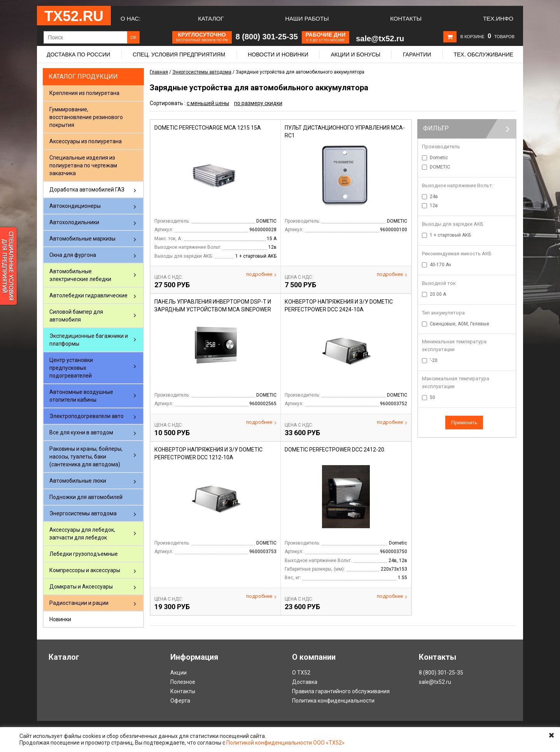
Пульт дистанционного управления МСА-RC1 (345, 132)
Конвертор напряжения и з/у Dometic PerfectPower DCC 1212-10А (208, 453)
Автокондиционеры (75, 206)
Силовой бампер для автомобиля (76, 316)
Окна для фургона (73, 255)
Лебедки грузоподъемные (84, 554)
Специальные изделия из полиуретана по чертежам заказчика (83, 165)
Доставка (305, 682)
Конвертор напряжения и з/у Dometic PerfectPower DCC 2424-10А (339, 306)
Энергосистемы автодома (83, 513)
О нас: (130, 18)
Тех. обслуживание (483, 54)
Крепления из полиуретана (84, 93)
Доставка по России (78, 54)
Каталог (211, 18)
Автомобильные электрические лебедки (80, 275)
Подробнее (261, 274)
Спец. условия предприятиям (179, 54)
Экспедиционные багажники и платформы (89, 340)
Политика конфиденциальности (333, 701)
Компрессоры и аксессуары (85, 570)
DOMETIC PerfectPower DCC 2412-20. (335, 450)
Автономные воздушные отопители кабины (81, 396)
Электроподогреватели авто (87, 416)
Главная (159, 72)
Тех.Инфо (498, 18)
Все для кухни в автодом (81, 432)
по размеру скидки (258, 103)
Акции (178, 673)
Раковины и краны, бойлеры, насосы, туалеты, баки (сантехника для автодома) (86, 457)
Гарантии (417, 54)
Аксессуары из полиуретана (86, 141)
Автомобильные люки (78, 481)
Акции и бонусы (356, 54)
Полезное (183, 682)
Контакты (406, 18)
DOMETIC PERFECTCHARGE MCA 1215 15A (208, 128)
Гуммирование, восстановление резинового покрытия (86, 117)
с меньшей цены (208, 103)
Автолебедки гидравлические (88, 295)
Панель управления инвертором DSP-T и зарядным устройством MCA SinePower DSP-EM (213, 309)
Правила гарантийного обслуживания (341, 691)
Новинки (60, 619)
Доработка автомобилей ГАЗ (87, 190)
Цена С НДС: (169, 277)
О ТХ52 (301, 673)
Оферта (180, 701)
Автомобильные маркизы (82, 239)
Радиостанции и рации (79, 603)
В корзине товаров (487, 37)
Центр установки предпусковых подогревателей (71, 368)
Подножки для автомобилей (86, 497)
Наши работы (307, 18)
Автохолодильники (74, 222)
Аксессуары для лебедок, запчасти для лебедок (82, 534)
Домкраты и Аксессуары (81, 587)
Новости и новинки (278, 54)
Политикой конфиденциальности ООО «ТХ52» (285, 743)
